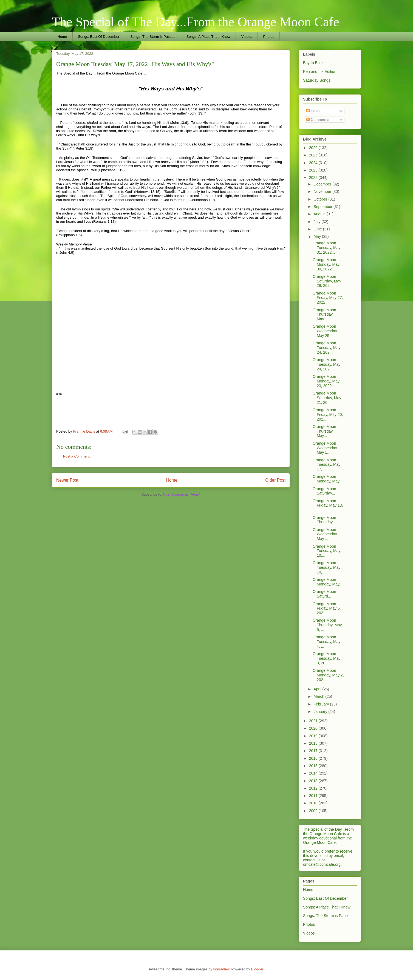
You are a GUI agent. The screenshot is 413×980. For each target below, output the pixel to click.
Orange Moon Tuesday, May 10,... (326, 551)
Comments (318, 119)
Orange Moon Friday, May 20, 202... (328, 415)
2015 (314, 766)
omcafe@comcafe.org (322, 864)
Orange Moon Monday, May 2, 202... (328, 675)
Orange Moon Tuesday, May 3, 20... (326, 658)
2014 (314, 773)
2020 (314, 728)
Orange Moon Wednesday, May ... (325, 534)
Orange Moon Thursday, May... (324, 315)
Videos (247, 37)
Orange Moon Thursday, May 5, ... (327, 625)
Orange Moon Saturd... (324, 594)
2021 (314, 721)
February (322, 704)
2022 (314, 178)
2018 (314, 743)
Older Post (275, 480)
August (320, 214)
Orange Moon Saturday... (324, 491)
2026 (314, 148)
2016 (314, 758)
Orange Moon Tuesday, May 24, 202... (326, 348)
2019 (314, 736)
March (319, 696)
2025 (314, 155)
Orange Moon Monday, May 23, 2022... (326, 381)
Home (62, 37)
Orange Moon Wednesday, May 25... (325, 331)
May (318, 236)
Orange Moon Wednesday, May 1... (325, 448)
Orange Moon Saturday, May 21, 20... (327, 398)
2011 (314, 796)
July (317, 222)
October (321, 199)
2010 (314, 803)
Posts (313, 111)
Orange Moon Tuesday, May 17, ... (326, 465)
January (321, 712)
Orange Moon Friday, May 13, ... (328, 505)
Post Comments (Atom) (182, 494)
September (323, 207)
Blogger (257, 969)
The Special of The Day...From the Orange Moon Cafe (196, 22)
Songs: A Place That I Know (208, 37)
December (323, 184)
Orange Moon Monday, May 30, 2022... (326, 264)
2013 (314, 781)
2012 (314, 788)
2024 (314, 163)
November (323, 192)
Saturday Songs (317, 80)
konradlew (221, 969)
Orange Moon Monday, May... (328, 479)
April (318, 689)
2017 (314, 751)
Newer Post (67, 480)
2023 (314, 170)
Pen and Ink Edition (320, 72)
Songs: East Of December (99, 37)
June (318, 229)
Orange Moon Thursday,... (325, 520)
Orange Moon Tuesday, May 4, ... (326, 642)
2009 (314, 811)
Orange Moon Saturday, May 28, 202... (327, 281)
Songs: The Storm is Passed (153, 37)
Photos (268, 37)
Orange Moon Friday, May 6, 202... (327, 608)
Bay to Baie (313, 63)
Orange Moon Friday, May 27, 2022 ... (328, 298)
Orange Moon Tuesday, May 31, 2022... (326, 248)
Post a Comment (76, 456)
